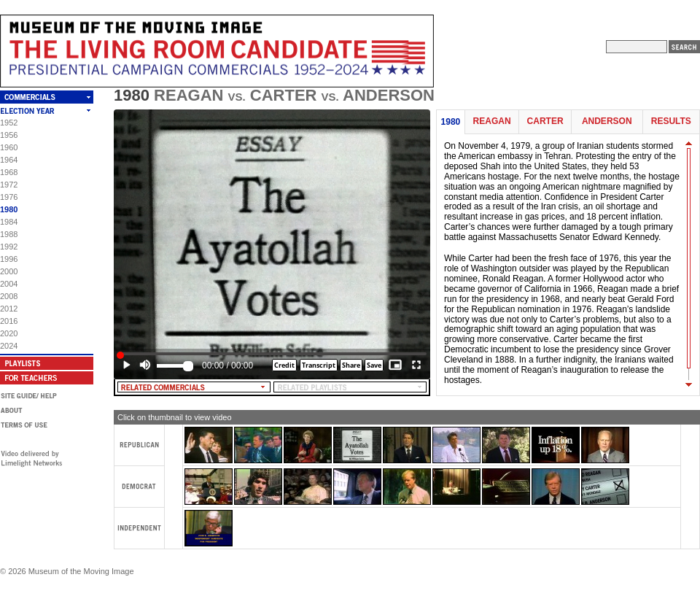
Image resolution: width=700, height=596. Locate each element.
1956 (9, 135)
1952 (9, 123)
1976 (9, 197)
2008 (9, 296)
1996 (9, 259)
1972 (9, 185)
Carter (545, 121)
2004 (9, 284)
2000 (9, 271)
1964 (9, 160)
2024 (9, 346)
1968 (9, 172)
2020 (9, 333)
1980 (9, 209)
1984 (9, 222)
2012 (9, 309)
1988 (9, 234)
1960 (9, 147)
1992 (9, 247)
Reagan (492, 121)
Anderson (607, 121)
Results (671, 121)
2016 (9, 321)
